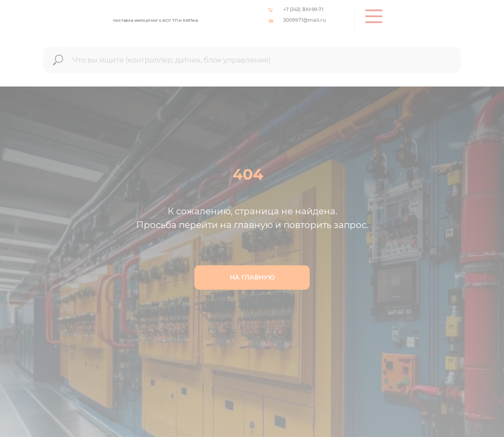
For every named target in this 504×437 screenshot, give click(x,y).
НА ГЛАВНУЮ (252, 277)
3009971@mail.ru (304, 20)
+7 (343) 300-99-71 (303, 9)
